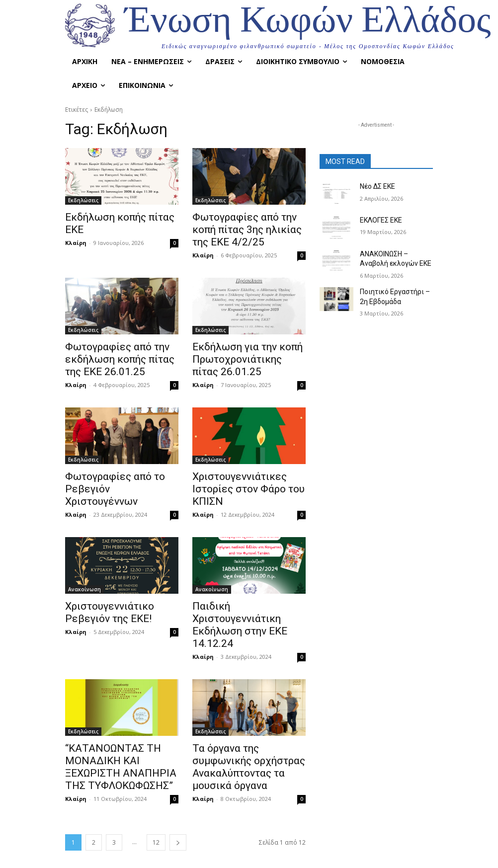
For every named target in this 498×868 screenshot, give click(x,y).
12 (156, 795)
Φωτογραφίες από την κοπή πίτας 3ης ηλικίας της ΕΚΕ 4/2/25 (246, 228)
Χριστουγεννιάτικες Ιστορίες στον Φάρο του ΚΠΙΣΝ (239, 478)
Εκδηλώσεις (83, 200)
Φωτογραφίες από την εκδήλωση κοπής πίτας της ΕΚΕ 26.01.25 (118, 353)
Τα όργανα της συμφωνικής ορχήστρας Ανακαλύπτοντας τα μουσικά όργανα (247, 717)
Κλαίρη (76, 229)
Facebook (294, 856)
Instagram (355, 856)
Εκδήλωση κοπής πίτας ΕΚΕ (118, 217)
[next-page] (178, 795)
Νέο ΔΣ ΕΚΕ (376, 186)
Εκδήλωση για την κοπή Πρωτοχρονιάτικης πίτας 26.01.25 (241, 353)
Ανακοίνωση (84, 576)
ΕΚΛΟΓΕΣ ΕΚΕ (379, 220)
